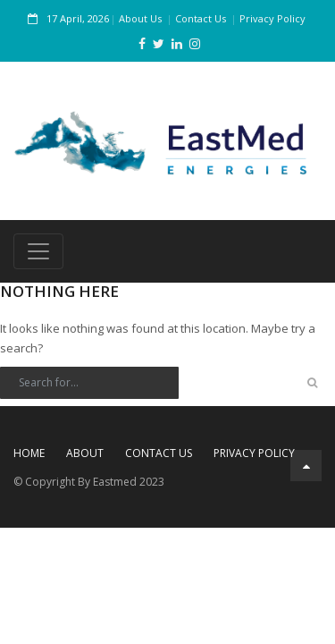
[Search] (89, 383)
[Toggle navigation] (38, 251)
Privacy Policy (272, 18)
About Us (140, 18)
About (85, 453)
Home (29, 453)
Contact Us (201, 18)
